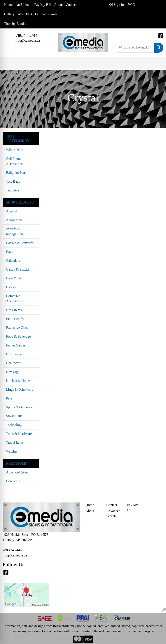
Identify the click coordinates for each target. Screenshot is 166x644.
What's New (14, 150)
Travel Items (15, 443)
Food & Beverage (18, 336)
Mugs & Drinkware (20, 389)
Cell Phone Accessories (14, 161)
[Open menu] (157, 63)
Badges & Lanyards (20, 243)
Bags (10, 252)
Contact (71, 5)
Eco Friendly (15, 319)
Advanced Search (18, 472)
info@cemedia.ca (28, 40)
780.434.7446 (28, 35)
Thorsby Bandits (16, 24)
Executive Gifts (17, 328)
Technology (14, 425)
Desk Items (14, 310)
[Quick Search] (134, 48)
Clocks (11, 287)
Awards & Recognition (14, 231)
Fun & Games (16, 345)
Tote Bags (13, 181)
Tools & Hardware (19, 434)
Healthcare (14, 363)
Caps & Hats (15, 278)
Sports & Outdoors (19, 407)
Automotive (14, 220)
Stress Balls (14, 416)
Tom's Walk (49, 14)
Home (8, 5)
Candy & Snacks (18, 269)
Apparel (12, 211)
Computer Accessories (14, 298)
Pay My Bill (43, 5)
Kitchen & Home (18, 381)
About (59, 5)
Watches (12, 451)
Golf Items (14, 354)
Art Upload (23, 5)
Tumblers (13, 190)
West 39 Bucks (28, 14)
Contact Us (14, 481)
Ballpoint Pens (16, 173)
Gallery (9, 14)
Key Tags (13, 372)
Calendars (13, 261)
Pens (9, 398)
